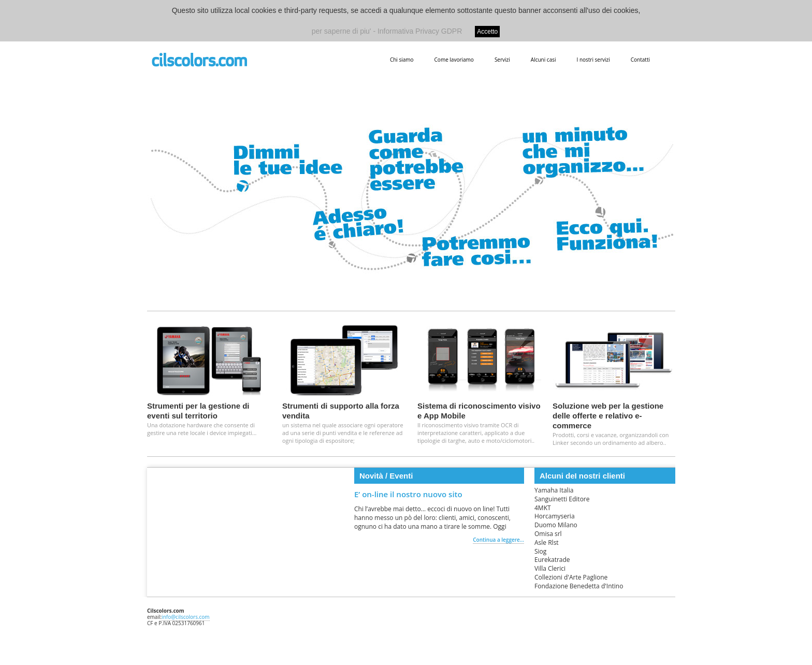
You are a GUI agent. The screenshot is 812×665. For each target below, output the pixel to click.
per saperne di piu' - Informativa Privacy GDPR (387, 31)
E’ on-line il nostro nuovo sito (408, 494)
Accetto (487, 32)
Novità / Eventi (386, 476)
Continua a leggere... (498, 540)
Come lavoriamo (454, 60)
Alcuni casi (543, 60)
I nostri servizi (593, 60)
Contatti (640, 60)
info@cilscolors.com (186, 617)
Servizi (502, 60)
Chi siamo (402, 60)
